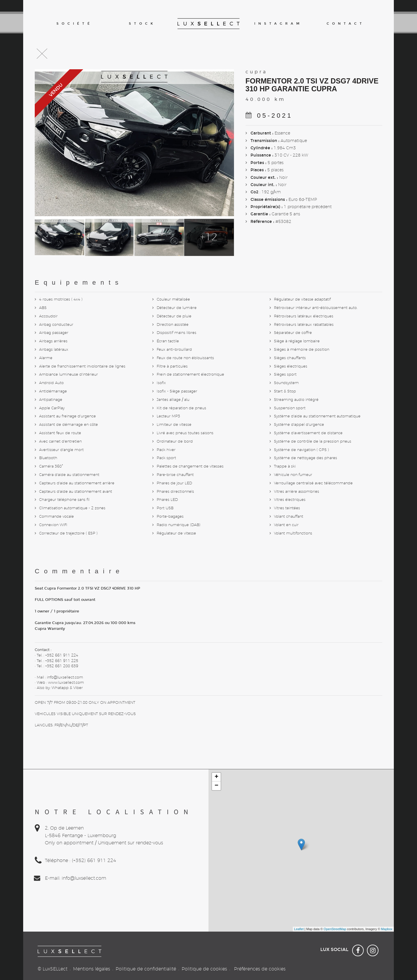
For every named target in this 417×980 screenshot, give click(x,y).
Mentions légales (92, 969)
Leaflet (299, 929)
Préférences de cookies (260, 969)
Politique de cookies (204, 969)
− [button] (216, 786)
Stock (142, 24)
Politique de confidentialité (146, 969)
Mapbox (387, 929)
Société (75, 24)
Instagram (278, 24)
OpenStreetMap (335, 929)
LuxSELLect (55, 969)
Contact (346, 24)
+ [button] (216, 777)
